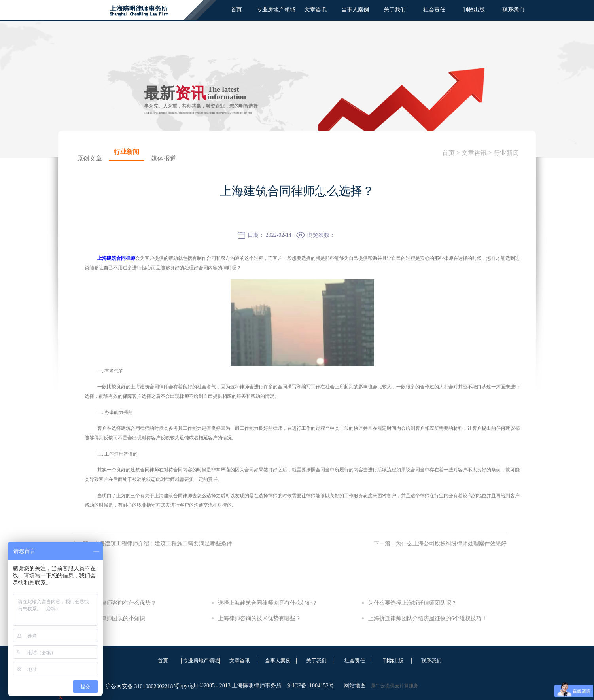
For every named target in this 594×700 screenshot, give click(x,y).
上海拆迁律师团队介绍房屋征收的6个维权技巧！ (428, 618)
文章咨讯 (474, 153)
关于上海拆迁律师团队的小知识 (106, 618)
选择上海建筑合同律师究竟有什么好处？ (268, 603)
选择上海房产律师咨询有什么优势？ (112, 603)
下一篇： (440, 544)
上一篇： (152, 544)
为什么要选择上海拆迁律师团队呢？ (412, 603)
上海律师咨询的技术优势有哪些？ (259, 618)
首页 (236, 10)
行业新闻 (506, 153)
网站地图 (353, 686)
